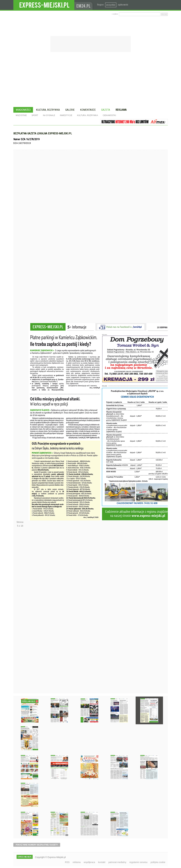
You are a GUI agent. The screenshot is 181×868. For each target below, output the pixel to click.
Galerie (70, 110)
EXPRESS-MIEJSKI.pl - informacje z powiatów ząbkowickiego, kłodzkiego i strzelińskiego (44, 5)
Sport (35, 115)
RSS (67, 862)
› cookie (115, 14)
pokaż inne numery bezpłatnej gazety (37, 845)
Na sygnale (49, 115)
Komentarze (88, 110)
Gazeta (106, 110)
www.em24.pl (84, 5)
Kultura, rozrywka (48, 110)
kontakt (102, 862)
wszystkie (111, 5)
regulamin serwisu (138, 862)
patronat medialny (117, 862)
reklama (77, 862)
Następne (20, 611)
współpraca (89, 862)
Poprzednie (20, 242)
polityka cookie (158, 862)
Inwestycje (66, 115)
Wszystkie (21, 115)
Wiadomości (23, 110)
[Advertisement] (91, 80)
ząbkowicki (123, 5)
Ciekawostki (109, 115)
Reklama (121, 110)
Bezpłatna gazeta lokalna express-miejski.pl (43, 133)
